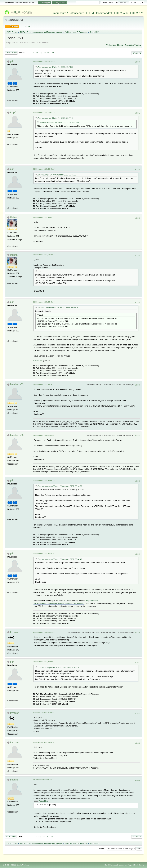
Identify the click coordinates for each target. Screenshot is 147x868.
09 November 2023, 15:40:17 (44, 169)
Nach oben (11, 836)
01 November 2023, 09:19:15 (44, 61)
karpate (14, 742)
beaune (14, 780)
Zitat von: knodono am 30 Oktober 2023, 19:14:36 (59, 123)
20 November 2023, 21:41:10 (44, 632)
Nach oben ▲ (139, 865)
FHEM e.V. (137, 13)
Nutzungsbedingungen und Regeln (121, 865)
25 (48, 53)
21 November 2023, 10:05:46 (44, 662)
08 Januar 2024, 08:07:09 (43, 780)
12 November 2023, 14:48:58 (44, 302)
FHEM (90, 13)
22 (37, 53)
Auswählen (43, 801)
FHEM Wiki (121, 13)
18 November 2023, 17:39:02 (44, 553)
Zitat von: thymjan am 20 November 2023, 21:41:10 (58, 668)
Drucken (137, 53)
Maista (14, 217)
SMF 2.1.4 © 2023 (9, 865)
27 (53, 53)
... (31, 53)
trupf (13, 112)
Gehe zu (103, 849)
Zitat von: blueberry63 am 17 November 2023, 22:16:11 (60, 486)
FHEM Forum (21, 12)
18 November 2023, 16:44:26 (44, 480)
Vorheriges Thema (115, 45)
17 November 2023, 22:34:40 (44, 435)
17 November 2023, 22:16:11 (44, 384)
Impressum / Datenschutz (68, 13)
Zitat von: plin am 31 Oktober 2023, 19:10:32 (55, 67)
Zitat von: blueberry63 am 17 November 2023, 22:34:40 (60, 559)
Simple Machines (23, 865)
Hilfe (105, 865)
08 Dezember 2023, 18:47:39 (44, 742)
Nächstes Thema (133, 45)
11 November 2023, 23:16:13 (44, 255)
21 (34, 53)
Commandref (104, 13)
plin (12, 61)
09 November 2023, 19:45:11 (44, 217)
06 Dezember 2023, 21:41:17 (44, 713)
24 (45, 53)
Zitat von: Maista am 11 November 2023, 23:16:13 (58, 308)
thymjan (15, 632)
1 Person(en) (38, 361)
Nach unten (11, 53)
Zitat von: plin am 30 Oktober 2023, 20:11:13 (55, 118)
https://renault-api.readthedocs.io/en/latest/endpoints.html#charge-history (66, 602)
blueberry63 (17, 384)
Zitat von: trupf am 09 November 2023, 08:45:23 (57, 175)
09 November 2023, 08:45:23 (44, 112)
